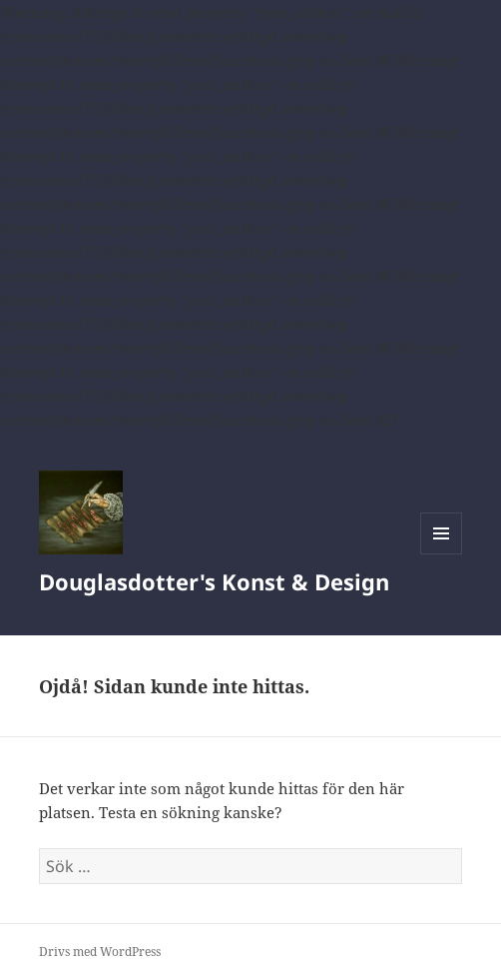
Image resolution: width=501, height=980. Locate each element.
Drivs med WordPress (100, 952)
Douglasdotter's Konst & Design (214, 581)
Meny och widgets (442, 554)
